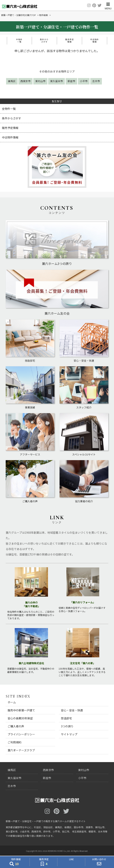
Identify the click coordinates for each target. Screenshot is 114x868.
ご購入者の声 (16, 726)
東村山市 (40, 81)
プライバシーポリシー (21, 734)
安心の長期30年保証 (20, 718)
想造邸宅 (66, 718)
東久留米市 (57, 81)
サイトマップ (69, 734)
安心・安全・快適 (72, 710)
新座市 (71, 81)
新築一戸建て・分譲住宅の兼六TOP (18, 15)
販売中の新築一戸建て (21, 710)
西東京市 (25, 81)
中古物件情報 (95, 41)
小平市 (84, 81)
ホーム (12, 702)
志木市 (96, 81)
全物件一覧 (19, 41)
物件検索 (43, 15)
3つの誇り (67, 726)
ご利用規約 (14, 742)
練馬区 (12, 81)
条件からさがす (44, 41)
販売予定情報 (70, 41)
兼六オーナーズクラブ (21, 750)
